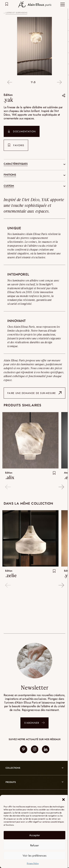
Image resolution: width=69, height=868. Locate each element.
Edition (8, 95)
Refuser (34, 845)
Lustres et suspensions (16, 13)
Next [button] (59, 82)
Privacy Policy (33, 863)
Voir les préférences (34, 856)
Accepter (35, 835)
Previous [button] (10, 82)
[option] (34, 46)
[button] (63, 800)
